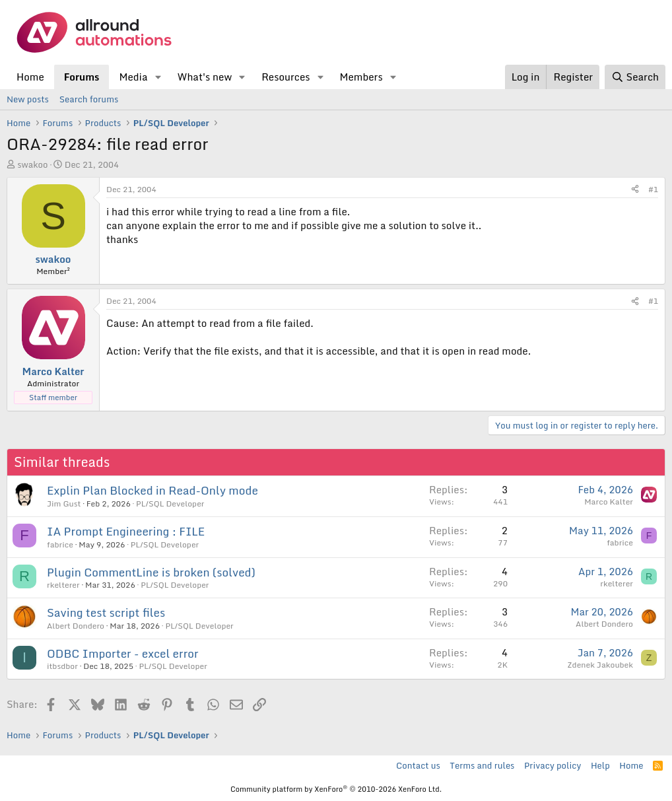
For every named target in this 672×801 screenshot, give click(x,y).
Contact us (418, 765)
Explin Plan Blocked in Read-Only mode (152, 490)
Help (600, 765)
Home (30, 77)
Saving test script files (106, 612)
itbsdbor (62, 666)
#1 (653, 189)
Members (361, 77)
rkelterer (63, 585)
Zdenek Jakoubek (600, 665)
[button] (158, 77)
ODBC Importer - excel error (123, 653)
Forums (82, 77)
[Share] (635, 190)
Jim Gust (64, 504)
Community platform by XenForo (336, 789)
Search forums (89, 99)
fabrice (60, 544)
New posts (28, 99)
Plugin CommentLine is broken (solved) (151, 572)
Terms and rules (482, 765)
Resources (286, 77)
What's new (204, 77)
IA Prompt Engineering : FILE (126, 531)
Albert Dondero (76, 626)
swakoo (32, 164)
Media (133, 77)
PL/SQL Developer (170, 504)
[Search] (635, 77)
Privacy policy (553, 765)
